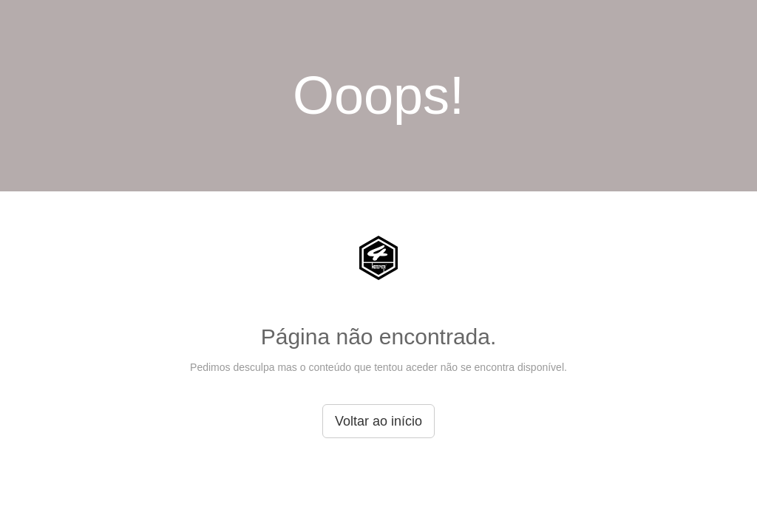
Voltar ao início (378, 421)
